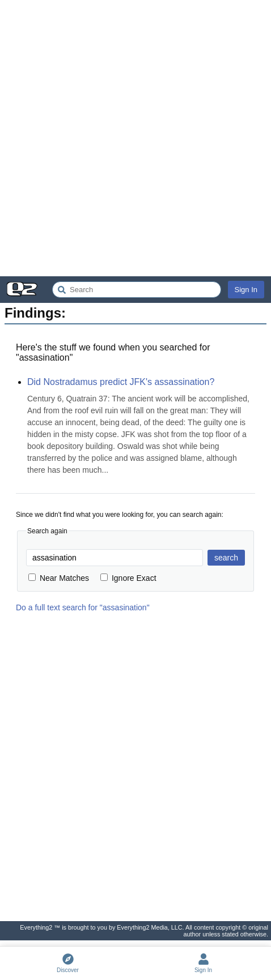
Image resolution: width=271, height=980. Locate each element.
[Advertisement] (135, 138)
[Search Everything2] (137, 290)
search (226, 558)
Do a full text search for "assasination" (83, 607)
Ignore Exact (128, 578)
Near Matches (59, 578)
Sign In (246, 290)
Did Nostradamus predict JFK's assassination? (121, 382)
